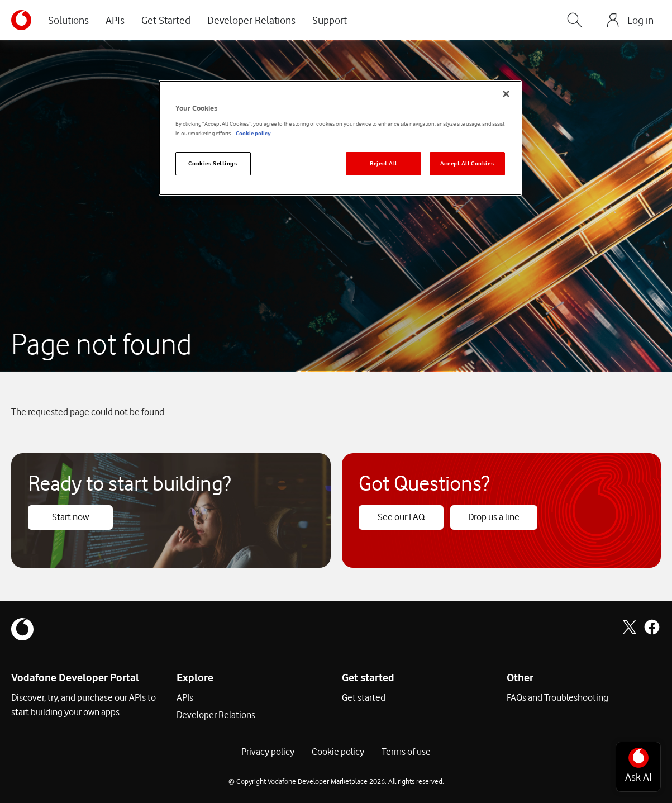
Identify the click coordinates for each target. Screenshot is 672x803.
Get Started (166, 20)
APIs (115, 20)
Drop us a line (494, 517)
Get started (364, 697)
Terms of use (406, 752)
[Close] (506, 94)
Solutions (68, 20)
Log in (640, 20)
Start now (70, 517)
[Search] (575, 20)
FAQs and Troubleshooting (557, 697)
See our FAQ (401, 517)
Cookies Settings (213, 163)
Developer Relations (251, 20)
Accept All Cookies (467, 163)
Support (330, 20)
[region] (340, 138)
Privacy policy (268, 752)
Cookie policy (338, 752)
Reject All (383, 163)
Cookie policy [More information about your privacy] (253, 133)
